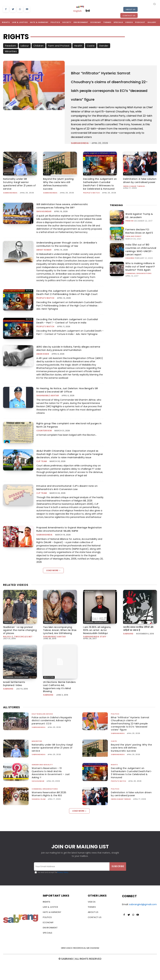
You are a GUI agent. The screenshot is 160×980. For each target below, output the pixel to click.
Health (78, 46)
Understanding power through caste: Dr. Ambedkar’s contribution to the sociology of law (69, 262)
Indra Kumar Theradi (134, 207)
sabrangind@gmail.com (143, 921)
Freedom (11, 46)
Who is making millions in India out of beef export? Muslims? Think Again (140, 282)
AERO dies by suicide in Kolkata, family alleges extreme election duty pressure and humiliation (70, 366)
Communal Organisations (138, 288)
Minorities (11, 51)
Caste (91, 46)
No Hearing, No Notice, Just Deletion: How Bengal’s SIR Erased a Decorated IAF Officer (69, 408)
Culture (128, 643)
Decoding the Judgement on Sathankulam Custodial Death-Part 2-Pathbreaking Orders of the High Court (69, 310)
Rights (87, 191)
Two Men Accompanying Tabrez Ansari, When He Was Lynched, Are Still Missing (59, 651)
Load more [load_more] (53, 591)
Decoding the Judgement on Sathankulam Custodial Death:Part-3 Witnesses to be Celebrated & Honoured (100, 201)
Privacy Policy (63, 889)
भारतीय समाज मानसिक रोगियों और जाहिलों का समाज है (139, 649)
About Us (130, 9)
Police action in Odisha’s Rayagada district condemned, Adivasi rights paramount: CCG (50, 737)
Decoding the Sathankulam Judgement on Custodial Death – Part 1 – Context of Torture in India (68, 339)
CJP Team (42, 482)
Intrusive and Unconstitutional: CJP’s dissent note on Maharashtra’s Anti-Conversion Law (68, 508)
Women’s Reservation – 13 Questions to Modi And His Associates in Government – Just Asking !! (51, 789)
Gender (104, 46)
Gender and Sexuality (42, 781)
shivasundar (44, 229)
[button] (155, 4)
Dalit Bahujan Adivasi (42, 730)
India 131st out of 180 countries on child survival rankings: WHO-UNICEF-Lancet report (141, 266)
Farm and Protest (59, 46)
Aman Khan (43, 371)
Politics (127, 191)
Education (49, 697)
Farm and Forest (134, 253)
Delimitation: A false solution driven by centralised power (135, 200)
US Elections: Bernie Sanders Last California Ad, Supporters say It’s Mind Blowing (59, 705)
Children (39, 46)
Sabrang (128, 654)
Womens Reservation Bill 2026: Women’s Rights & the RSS (50, 810)
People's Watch (91, 210)
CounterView (44, 448)
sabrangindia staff (95, 654)
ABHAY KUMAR (44, 267)
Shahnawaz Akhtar (48, 413)
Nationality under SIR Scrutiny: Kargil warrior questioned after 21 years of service (19, 201)
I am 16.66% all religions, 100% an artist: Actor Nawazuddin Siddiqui (99, 649)
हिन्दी (88, 11)
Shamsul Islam (39, 815)
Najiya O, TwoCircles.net (18, 654)
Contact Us (129, 15)
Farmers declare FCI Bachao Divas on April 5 (139, 249)
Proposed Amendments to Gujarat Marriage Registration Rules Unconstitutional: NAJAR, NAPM (66, 550)
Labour (25, 46)
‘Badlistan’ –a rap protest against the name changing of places (19, 649)
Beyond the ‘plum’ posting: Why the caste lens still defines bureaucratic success (59, 201)
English (77, 11)
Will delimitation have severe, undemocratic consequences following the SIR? (63, 223)
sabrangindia (80, 161)
